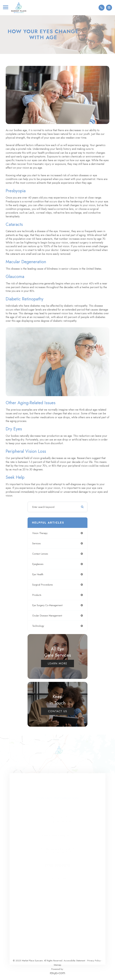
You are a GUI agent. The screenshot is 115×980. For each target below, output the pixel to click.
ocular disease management (47, 616)
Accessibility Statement (74, 961)
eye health (38, 574)
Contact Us (58, 711)
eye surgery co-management (47, 605)
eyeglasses (38, 564)
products (37, 595)
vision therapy (40, 533)
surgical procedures (43, 585)
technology (38, 626)
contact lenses (40, 554)
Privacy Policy (94, 961)
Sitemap (57, 965)
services (36, 543)
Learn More (57, 663)
